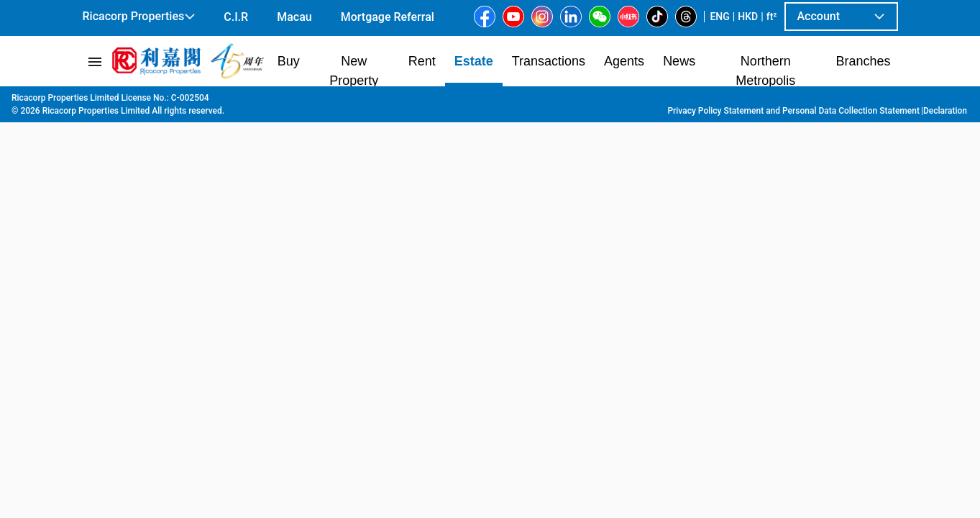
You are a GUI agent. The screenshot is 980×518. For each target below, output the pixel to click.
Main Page (105, 101)
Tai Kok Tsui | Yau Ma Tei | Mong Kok (312, 101)
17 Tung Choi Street (509, 101)
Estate (155, 101)
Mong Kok (429, 101)
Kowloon (200, 101)
